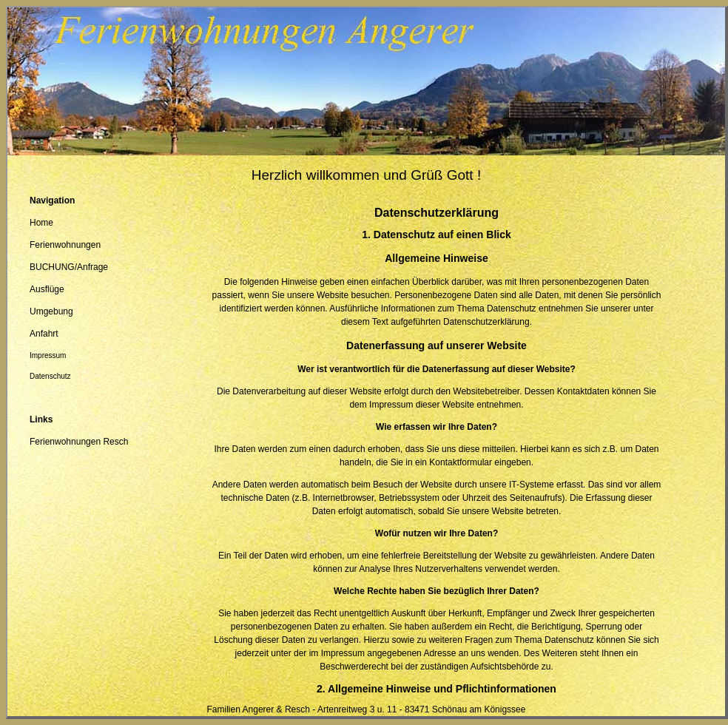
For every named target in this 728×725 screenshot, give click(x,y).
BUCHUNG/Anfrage (69, 267)
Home (41, 223)
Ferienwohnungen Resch (79, 442)
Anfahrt (44, 334)
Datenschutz (50, 376)
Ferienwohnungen (65, 245)
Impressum (48, 355)
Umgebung (51, 311)
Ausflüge (47, 289)
